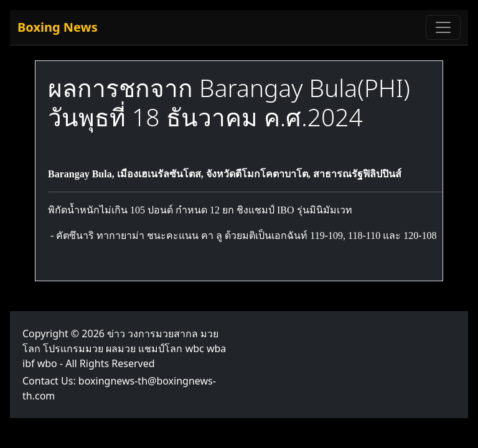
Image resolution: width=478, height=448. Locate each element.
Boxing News (58, 27)
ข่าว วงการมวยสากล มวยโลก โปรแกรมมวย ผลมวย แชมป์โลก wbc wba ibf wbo (124, 348)
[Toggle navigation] (443, 27)
